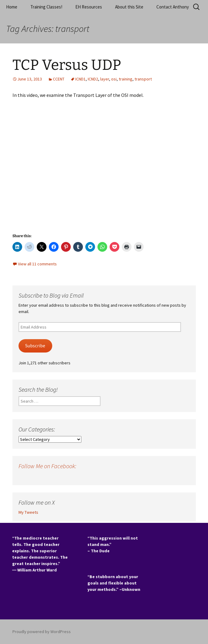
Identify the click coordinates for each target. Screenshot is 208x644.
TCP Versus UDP (67, 65)
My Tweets (28, 512)
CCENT (59, 79)
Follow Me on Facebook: (47, 466)
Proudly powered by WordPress (42, 632)
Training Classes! (46, 7)
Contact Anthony (173, 7)
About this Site (129, 7)
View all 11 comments (37, 264)
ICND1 (80, 79)
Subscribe (35, 346)
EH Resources (89, 7)
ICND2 (93, 79)
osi (114, 79)
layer (105, 79)
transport (143, 79)
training (126, 79)
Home (12, 7)
